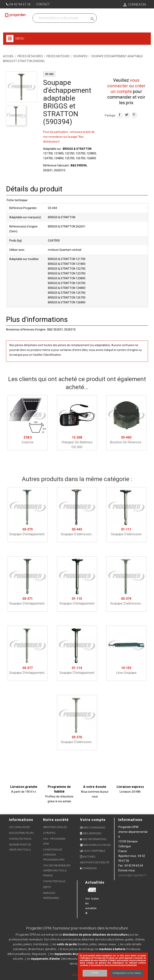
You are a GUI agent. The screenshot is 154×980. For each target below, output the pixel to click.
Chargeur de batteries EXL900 (77, 442)
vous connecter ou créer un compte (126, 86)
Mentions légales (55, 827)
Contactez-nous (20, 839)
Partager (120, 115)
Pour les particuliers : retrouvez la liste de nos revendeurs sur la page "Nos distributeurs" (69, 137)
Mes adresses (91, 833)
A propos (49, 833)
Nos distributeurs (21, 833)
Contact (43, 4)
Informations (130, 820)
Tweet (127, 115)
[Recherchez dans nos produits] (61, 18)
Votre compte (93, 820)
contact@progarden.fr (132, 875)
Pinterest (134, 115)
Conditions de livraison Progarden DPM (54, 855)
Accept (95, 973)
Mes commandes (93, 828)
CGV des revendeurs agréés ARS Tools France (57, 870)
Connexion (88, 868)
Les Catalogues (19, 827)
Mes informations (93, 839)
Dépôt (47, 887)
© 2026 (77, 975)
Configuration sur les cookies (127, 973)
